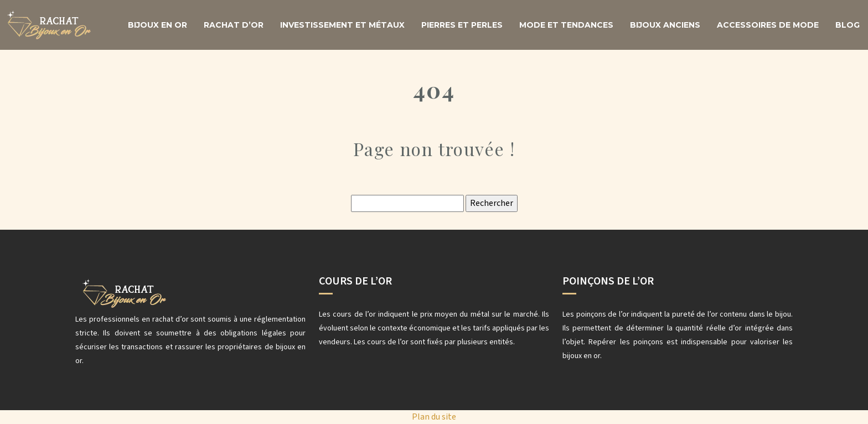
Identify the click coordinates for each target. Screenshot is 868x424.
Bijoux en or (157, 25)
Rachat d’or (234, 25)
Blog (848, 25)
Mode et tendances (566, 25)
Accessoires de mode (768, 25)
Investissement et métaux (342, 25)
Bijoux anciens (665, 25)
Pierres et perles (462, 25)
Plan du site (434, 417)
